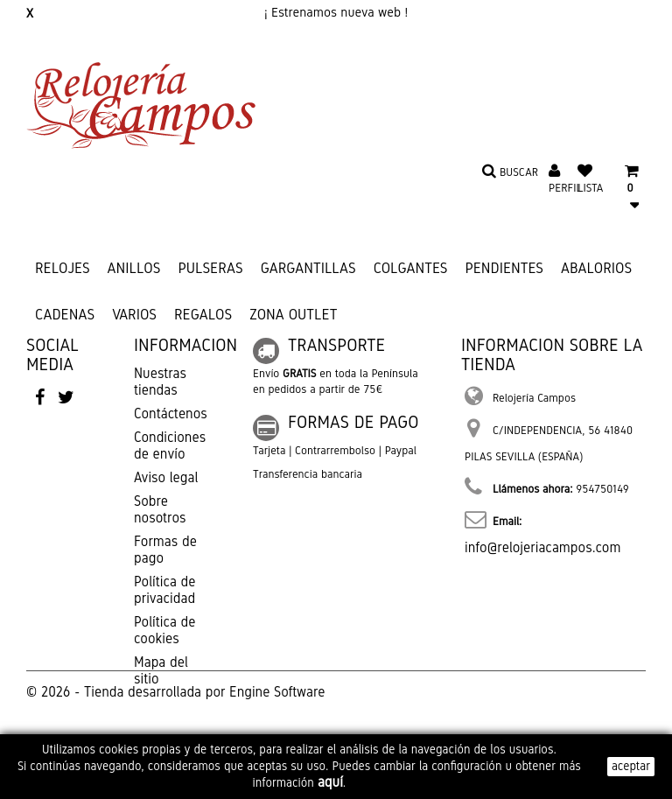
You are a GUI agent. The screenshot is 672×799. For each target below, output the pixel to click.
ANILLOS (134, 268)
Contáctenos (171, 414)
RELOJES (63, 268)
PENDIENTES (504, 268)
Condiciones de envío (170, 445)
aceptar (631, 766)
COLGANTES (411, 268)
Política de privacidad (164, 590)
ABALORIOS (596, 268)
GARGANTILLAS (308, 268)
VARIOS (134, 315)
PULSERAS (210, 268)
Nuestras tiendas (160, 382)
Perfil (565, 188)
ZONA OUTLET (293, 315)
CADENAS (65, 315)
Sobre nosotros (160, 509)
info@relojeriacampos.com (542, 547)
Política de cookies (164, 630)
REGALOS (203, 315)
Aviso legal (166, 477)
